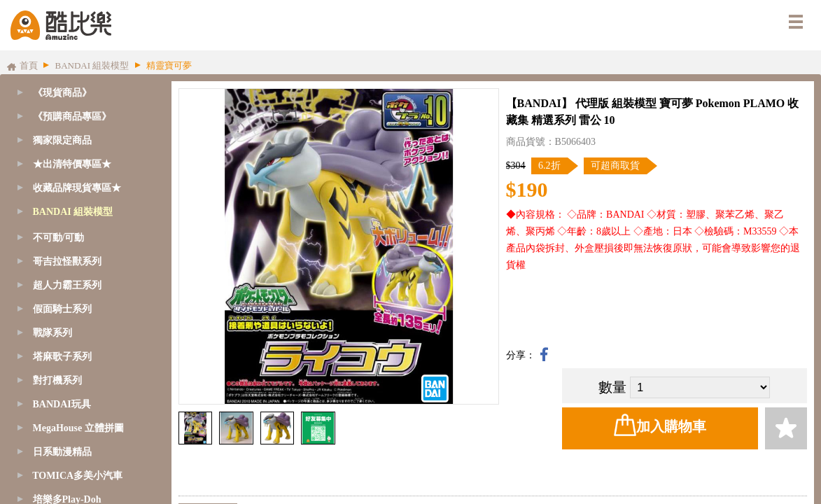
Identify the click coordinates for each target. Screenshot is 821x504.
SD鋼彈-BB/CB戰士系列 (87, 331)
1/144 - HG (57, 474)
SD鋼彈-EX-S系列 (73, 307)
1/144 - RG (57, 450)
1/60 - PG (54, 402)
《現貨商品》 (62, 93)
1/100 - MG (58, 426)
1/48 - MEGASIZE (72, 378)
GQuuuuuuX (60, 236)
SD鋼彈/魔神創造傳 (77, 259)
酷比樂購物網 (61, 25)
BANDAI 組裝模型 (73, 212)
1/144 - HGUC (64, 497)
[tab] (82, 117)
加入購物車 (660, 425)
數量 (612, 387)
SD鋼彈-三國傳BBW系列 (88, 355)
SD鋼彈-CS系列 (69, 283)
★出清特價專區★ (72, 164)
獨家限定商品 (62, 140)
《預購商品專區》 (72, 117)
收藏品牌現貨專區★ (77, 188)
